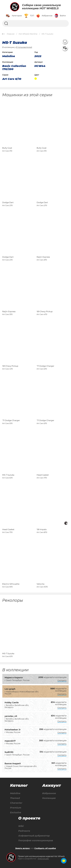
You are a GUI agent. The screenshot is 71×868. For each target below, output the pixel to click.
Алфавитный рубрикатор (34, 836)
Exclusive (16, 813)
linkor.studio (43, 859)
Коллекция (49, 798)
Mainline (15, 793)
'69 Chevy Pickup (45, 311)
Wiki (21, 826)
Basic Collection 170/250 (14, 68)
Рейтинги (24, 831)
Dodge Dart (8, 202)
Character (16, 803)
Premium (16, 808)
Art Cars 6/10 (12, 79)
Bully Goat (7, 148)
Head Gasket (43, 475)
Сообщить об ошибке (45, 848)
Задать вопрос (23, 848)
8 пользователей (24, 47)
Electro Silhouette (11, 584)
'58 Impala (42, 529)
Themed (15, 798)
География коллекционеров (36, 841)
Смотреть (62, 681)
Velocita (40, 584)
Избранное (49, 793)
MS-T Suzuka (8, 475)
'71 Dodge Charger (45, 366)
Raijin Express (43, 257)
